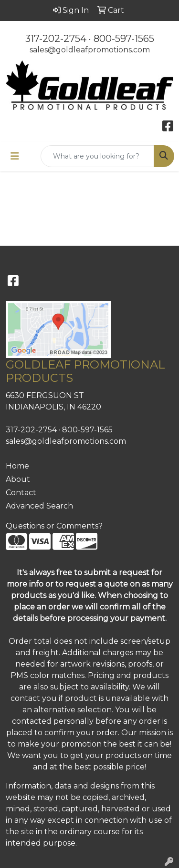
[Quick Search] (97, 156)
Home (17, 466)
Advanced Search (39, 506)
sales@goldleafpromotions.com (90, 50)
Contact (21, 493)
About (18, 479)
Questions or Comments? (54, 526)
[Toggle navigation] (15, 156)
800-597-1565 (124, 39)
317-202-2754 (56, 39)
